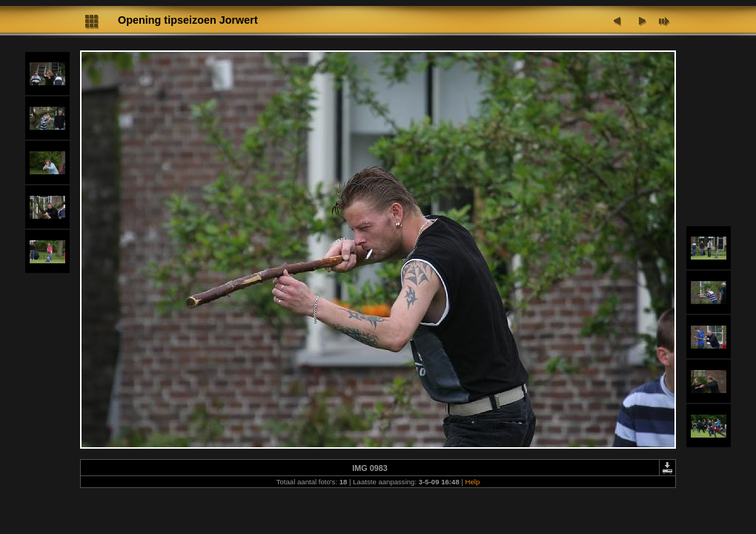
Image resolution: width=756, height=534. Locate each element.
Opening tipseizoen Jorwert (188, 20)
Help (473, 482)
